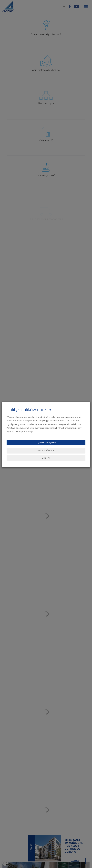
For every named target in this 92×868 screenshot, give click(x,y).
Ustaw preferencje (46, 450)
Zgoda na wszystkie (46, 442)
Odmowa (46, 458)
